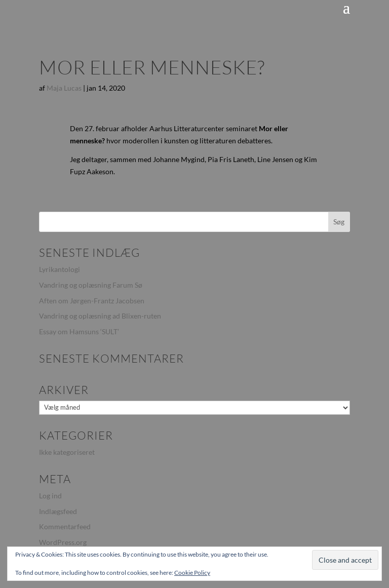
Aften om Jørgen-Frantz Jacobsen (92, 301)
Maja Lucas (64, 88)
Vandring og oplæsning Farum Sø (91, 285)
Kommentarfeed (65, 526)
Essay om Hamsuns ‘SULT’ (79, 331)
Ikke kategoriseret (67, 452)
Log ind (50, 496)
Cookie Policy (192, 573)
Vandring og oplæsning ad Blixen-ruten (100, 316)
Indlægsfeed (58, 511)
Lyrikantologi (60, 269)
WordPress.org (63, 542)
